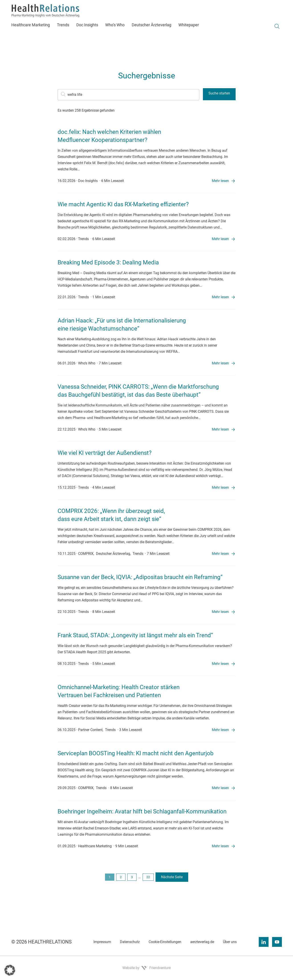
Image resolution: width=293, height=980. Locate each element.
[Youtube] (277, 942)
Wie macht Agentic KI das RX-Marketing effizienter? (123, 204)
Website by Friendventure (146, 968)
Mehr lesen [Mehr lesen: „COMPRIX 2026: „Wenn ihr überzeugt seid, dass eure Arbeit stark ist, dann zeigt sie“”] (220, 554)
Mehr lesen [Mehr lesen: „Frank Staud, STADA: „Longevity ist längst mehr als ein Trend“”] (220, 664)
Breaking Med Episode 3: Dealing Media (108, 262)
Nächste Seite (172, 877)
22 (148, 877)
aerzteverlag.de (202, 942)
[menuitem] (32, 33)
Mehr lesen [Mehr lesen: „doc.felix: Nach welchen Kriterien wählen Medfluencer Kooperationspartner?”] (220, 181)
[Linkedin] (264, 942)
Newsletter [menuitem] (108, 4)
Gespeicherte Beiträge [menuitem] (138, 4)
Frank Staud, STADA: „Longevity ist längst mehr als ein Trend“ (135, 635)
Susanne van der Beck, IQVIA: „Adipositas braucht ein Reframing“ (140, 577)
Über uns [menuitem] (70, 4)
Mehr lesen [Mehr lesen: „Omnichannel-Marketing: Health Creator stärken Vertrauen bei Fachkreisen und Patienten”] (220, 730)
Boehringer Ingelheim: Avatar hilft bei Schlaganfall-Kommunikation (142, 811)
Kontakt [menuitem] (88, 4)
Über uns (230, 942)
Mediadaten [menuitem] (48, 4)
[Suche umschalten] (277, 34)
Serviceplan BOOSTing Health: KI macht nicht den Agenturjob (136, 753)
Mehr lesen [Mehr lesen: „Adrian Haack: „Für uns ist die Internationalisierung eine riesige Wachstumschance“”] (220, 363)
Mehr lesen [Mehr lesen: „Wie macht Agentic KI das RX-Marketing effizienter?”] (220, 239)
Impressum (102, 942)
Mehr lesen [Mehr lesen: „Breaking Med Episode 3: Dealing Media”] (220, 297)
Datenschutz (130, 942)
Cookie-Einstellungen (165, 942)
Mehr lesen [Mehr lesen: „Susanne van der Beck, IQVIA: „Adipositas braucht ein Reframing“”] (220, 612)
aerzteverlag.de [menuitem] (22, 4)
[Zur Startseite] (54, 18)
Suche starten (219, 93)
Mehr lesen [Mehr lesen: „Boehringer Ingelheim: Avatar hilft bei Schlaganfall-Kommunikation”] (220, 846)
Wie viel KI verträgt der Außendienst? (105, 453)
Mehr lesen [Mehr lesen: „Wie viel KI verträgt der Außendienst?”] (220, 487)
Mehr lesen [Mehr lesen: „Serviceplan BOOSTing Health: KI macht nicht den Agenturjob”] (220, 788)
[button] (10, 970)
